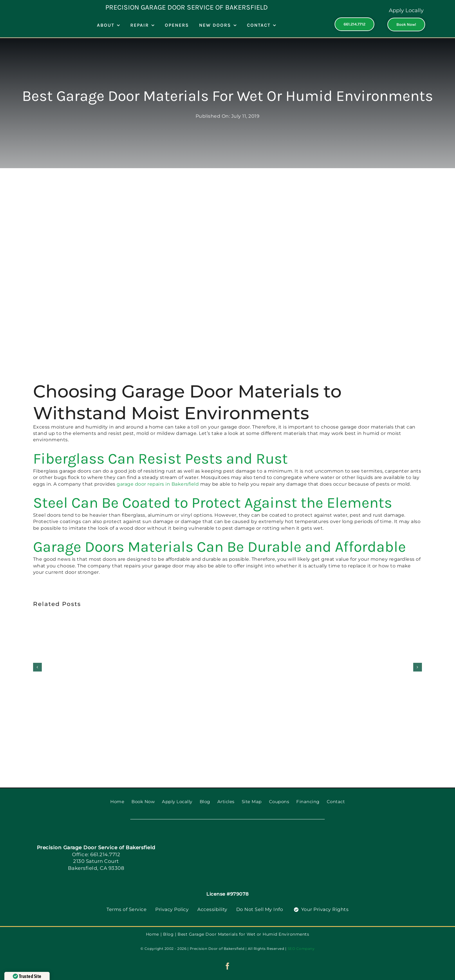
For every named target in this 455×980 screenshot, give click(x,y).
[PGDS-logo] (238, 834)
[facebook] (228, 966)
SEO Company (301, 949)
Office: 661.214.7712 (96, 854)
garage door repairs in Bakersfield (158, 484)
